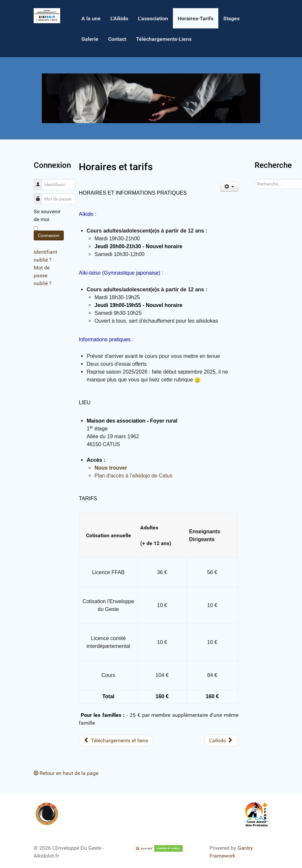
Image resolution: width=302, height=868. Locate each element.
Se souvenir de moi (47, 215)
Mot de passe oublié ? (43, 275)
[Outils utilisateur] (229, 187)
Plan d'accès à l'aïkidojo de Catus (133, 476)
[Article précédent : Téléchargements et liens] (116, 741)
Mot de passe (40, 195)
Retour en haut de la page (66, 773)
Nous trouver (111, 468)
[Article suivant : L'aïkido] (221, 741)
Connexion (49, 235)
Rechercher (255, 179)
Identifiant (40, 181)
